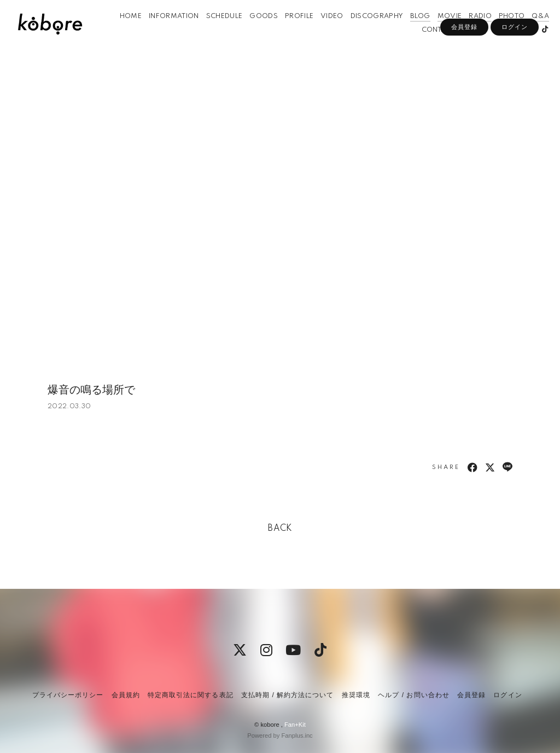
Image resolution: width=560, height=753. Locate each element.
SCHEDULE (214, 32)
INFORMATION (163, 32)
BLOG (409, 32)
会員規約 (126, 695)
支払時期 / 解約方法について (288, 695)
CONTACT (427, 46)
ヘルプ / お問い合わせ (413, 695)
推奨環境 (356, 695)
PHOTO (501, 32)
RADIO (469, 32)
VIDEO (321, 32)
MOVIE (438, 32)
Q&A (529, 32)
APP (458, 46)
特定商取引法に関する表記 (190, 695)
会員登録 (464, 64)
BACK (280, 529)
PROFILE (288, 32)
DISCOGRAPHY (366, 32)
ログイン (515, 64)
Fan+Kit (295, 725)
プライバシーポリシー (68, 695)
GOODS (253, 32)
